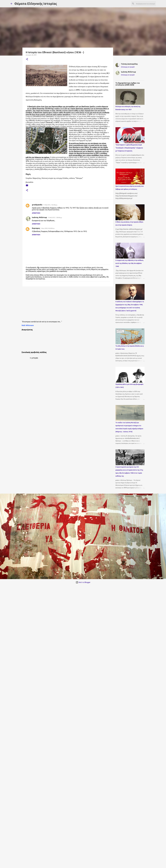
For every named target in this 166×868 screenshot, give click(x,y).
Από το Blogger (83, 582)
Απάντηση (36, 213)
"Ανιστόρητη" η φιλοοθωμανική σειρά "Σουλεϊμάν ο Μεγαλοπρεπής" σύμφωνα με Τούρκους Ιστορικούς (129, 148)
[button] (27, 59)
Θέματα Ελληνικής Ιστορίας (36, 4)
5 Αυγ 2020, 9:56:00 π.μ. (48, 228)
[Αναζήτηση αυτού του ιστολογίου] (145, 4)
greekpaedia (37, 205)
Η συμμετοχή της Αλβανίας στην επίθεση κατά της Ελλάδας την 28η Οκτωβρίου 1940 (129, 263)
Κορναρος (36, 228)
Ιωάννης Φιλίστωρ (39, 217)
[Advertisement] (61, 304)
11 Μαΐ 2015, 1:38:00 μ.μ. (55, 217)
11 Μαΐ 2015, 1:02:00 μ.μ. (50, 205)
